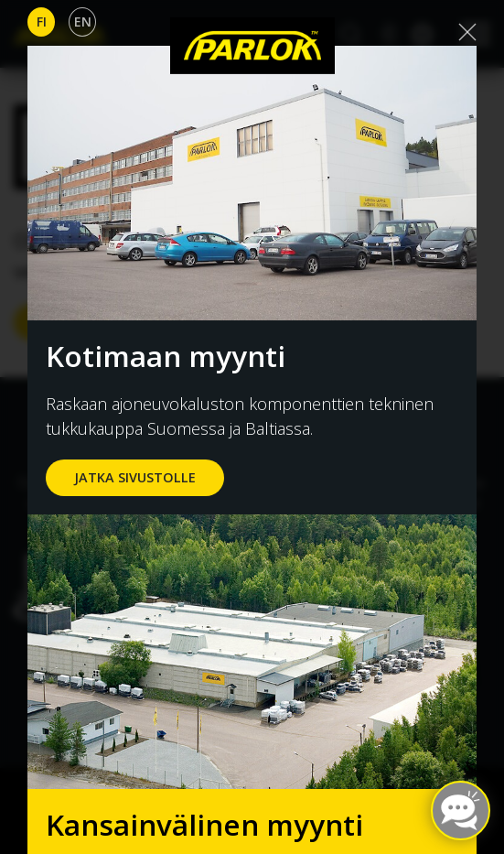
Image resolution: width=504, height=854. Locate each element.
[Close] (467, 32)
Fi (42, 22)
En (83, 22)
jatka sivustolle (135, 477)
